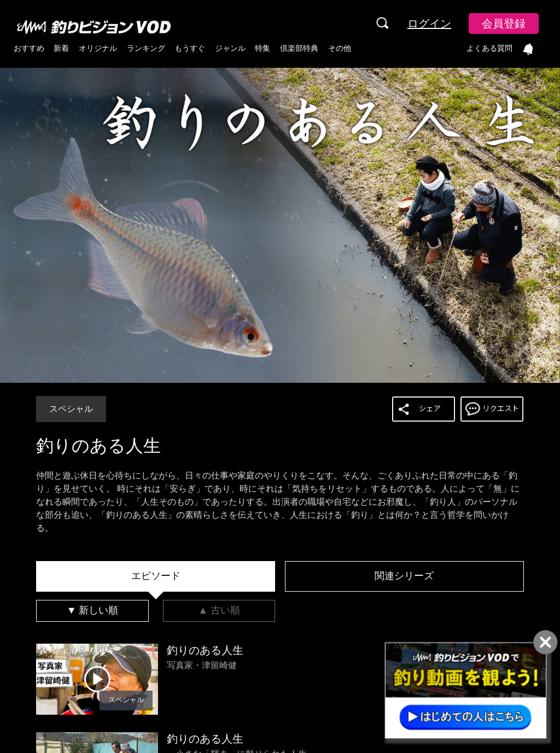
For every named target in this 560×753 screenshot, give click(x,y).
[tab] (156, 576)
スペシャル (71, 409)
